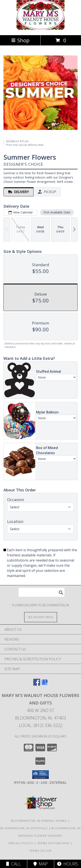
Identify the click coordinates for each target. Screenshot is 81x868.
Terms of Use (41, 851)
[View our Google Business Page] (44, 684)
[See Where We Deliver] (41, 617)
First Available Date (57, 212)
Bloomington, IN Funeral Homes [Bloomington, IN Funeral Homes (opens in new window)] (39, 821)
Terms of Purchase (53, 843)
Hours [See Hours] (67, 864)
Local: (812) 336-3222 (41, 725)
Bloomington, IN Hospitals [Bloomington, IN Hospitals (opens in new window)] (24, 828)
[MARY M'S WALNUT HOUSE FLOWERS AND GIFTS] (40, 29)
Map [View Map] (41, 864)
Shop (20, 40)
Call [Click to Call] (13, 864)
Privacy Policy (21, 843)
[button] (40, 775)
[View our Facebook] (37, 684)
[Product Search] (41, 592)
